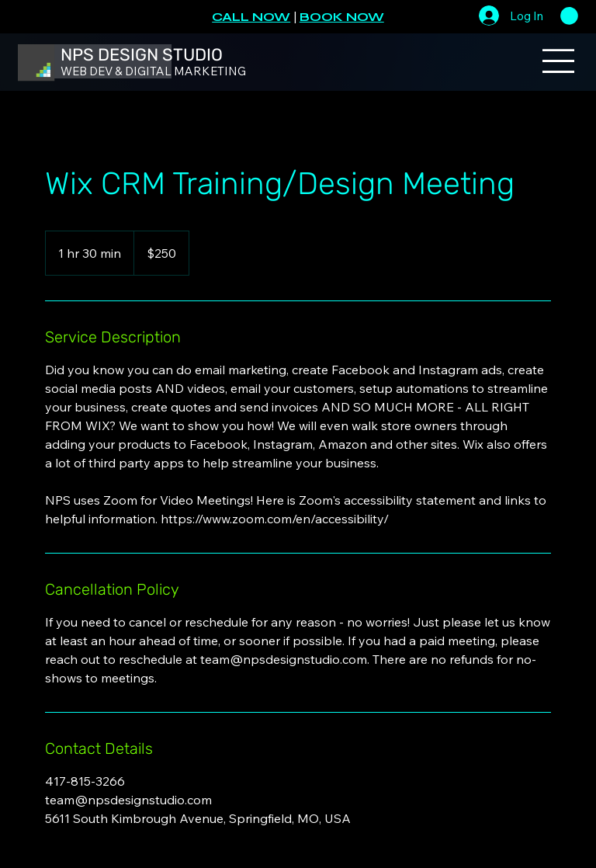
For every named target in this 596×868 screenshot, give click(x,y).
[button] (569, 16)
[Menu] (559, 61)
